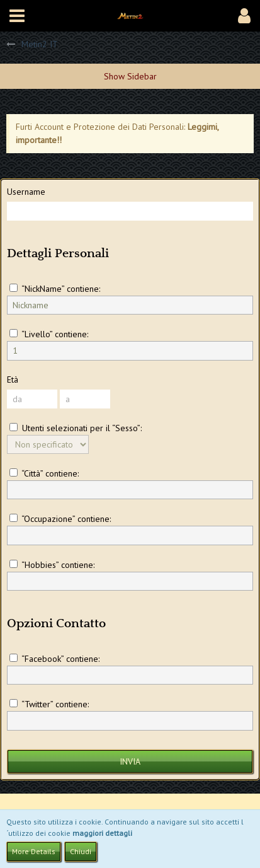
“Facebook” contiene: (54, 659)
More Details (34, 851)
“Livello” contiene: (49, 334)
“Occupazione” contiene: (60, 519)
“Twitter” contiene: (49, 704)
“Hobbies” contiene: (52, 565)
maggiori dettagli (102, 833)
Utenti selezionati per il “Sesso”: (76, 428)
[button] (17, 16)
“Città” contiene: (44, 473)
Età (13, 379)
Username (26, 192)
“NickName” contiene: (55, 289)
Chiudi (81, 851)
